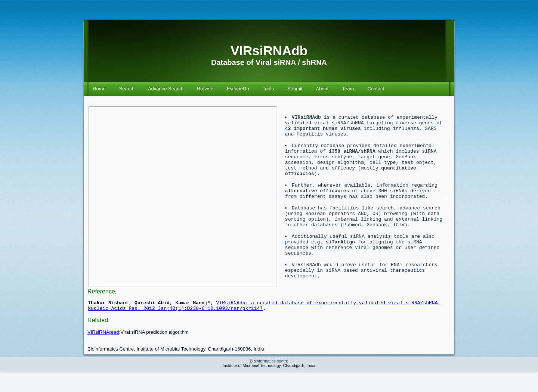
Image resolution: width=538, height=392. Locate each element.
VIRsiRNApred (103, 351)
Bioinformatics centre (269, 380)
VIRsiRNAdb (269, 51)
